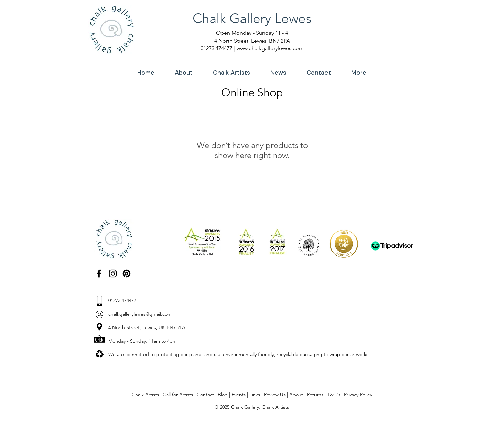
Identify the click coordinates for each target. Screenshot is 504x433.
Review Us (275, 395)
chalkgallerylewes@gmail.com (140, 314)
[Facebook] (99, 274)
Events (239, 395)
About (296, 395)
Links (255, 395)
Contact (205, 395)
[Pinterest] (127, 274)
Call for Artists (178, 395)
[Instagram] (113, 274)
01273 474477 (216, 48)
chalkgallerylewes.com (276, 48)
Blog (223, 395)
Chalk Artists (145, 395)
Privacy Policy (358, 395)
